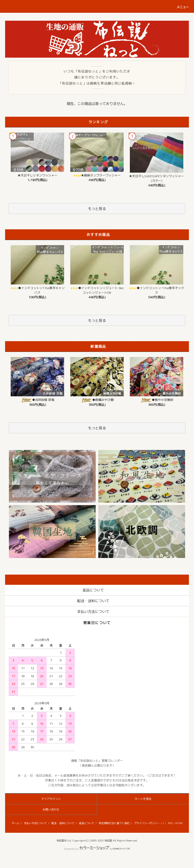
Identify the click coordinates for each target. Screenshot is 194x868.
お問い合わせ (51, 810)
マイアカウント (51, 799)
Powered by (97, 849)
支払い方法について (35, 823)
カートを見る (143, 799)
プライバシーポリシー (147, 823)
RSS (170, 823)
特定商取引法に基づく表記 (114, 823)
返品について (87, 823)
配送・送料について (63, 823)
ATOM (179, 823)
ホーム (16, 823)
